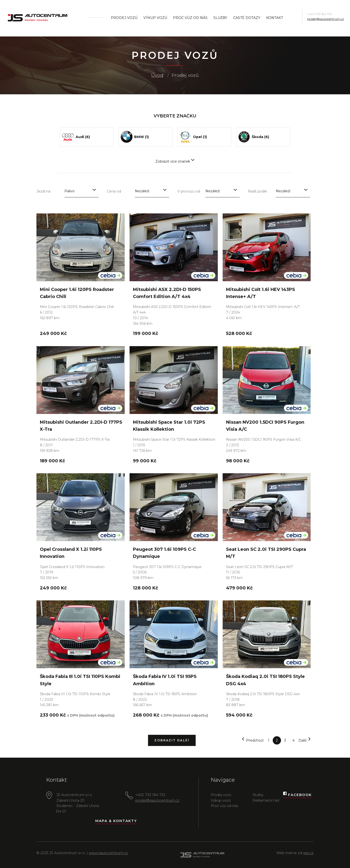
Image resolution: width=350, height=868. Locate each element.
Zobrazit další (172, 740)
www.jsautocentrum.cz (108, 853)
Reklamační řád (266, 800)
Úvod (157, 75)
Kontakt (275, 18)
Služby (220, 18)
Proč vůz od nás (190, 18)
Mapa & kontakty (116, 821)
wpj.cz (308, 853)
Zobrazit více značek (175, 161)
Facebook (297, 795)
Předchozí (252, 741)
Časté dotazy (247, 18)
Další (305, 741)
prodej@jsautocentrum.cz (326, 19)
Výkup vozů (155, 18)
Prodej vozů (124, 18)
